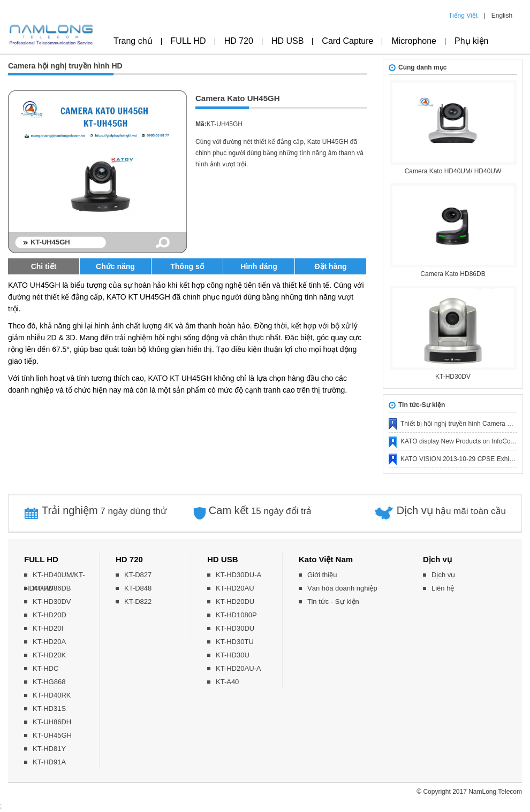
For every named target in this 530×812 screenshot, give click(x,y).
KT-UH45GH (52, 735)
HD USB (287, 41)
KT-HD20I (48, 628)
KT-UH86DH (52, 722)
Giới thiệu (322, 575)
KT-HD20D (50, 615)
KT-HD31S (49, 708)
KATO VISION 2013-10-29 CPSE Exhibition (463, 459)
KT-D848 (138, 588)
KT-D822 (138, 602)
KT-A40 (227, 682)
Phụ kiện (471, 41)
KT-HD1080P (236, 615)
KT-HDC (46, 668)
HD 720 (239, 41)
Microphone (414, 41)
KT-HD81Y (49, 749)
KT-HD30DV (453, 377)
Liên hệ (443, 588)
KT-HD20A (49, 642)
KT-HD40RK (52, 695)
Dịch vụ (437, 559)
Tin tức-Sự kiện (422, 405)
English (502, 16)
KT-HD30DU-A (238, 575)
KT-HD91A (49, 762)
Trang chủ (133, 41)
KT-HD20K (49, 655)
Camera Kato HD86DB (453, 274)
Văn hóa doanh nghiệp (342, 588)
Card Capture (347, 41)
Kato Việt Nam (326, 559)
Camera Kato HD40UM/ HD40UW (453, 171)
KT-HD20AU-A (238, 668)
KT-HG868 (49, 682)
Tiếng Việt (463, 16)
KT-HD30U (233, 655)
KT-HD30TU (235, 642)
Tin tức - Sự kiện (333, 602)
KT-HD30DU (235, 628)
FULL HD (188, 41)
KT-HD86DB (52, 588)
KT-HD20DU (235, 602)
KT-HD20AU (235, 588)
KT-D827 (138, 575)
